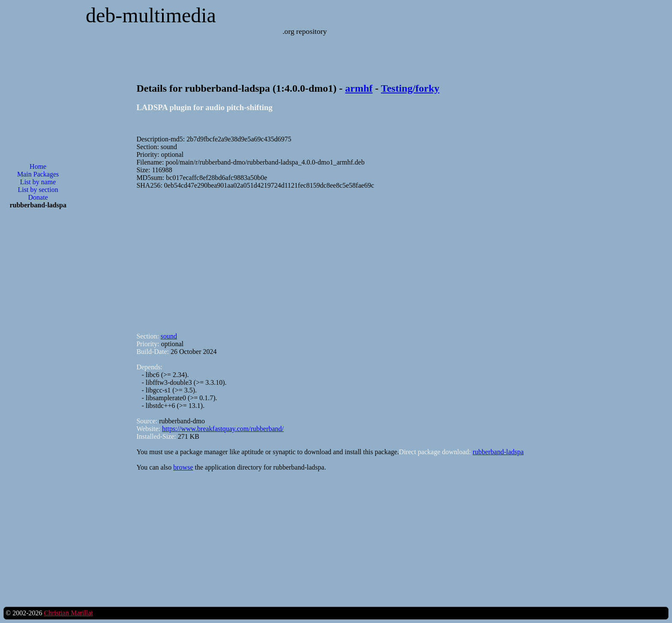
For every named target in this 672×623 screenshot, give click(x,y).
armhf (359, 88)
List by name (38, 182)
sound (169, 336)
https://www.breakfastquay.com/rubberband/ (223, 429)
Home (38, 166)
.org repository (304, 31)
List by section (38, 190)
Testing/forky (410, 88)
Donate (38, 197)
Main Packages (38, 174)
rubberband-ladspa (498, 452)
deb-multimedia (151, 15)
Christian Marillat (68, 613)
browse (183, 467)
